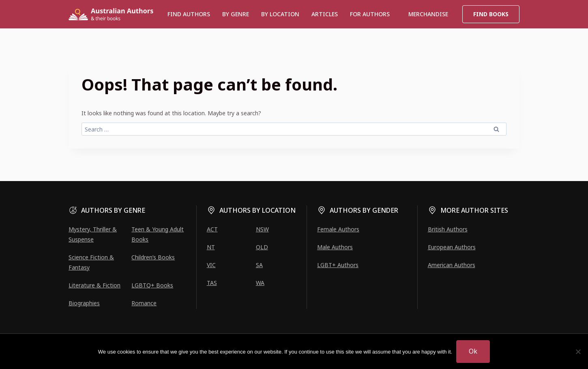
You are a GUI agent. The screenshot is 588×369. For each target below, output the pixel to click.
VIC (211, 265)
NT (211, 247)
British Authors (448, 229)
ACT (212, 229)
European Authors (452, 247)
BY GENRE (236, 14)
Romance (144, 303)
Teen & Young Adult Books (158, 234)
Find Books (491, 14)
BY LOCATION (280, 14)
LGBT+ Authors (338, 265)
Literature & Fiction (94, 285)
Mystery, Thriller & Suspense (93, 234)
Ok (473, 351)
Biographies (84, 303)
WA (260, 283)
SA (259, 265)
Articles (325, 14)
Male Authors (335, 247)
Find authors (189, 14)
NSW (262, 229)
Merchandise (428, 14)
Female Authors (338, 229)
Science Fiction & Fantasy (91, 262)
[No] (578, 352)
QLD (262, 247)
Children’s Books (153, 257)
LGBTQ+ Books (152, 285)
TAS (212, 283)
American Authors (452, 265)
